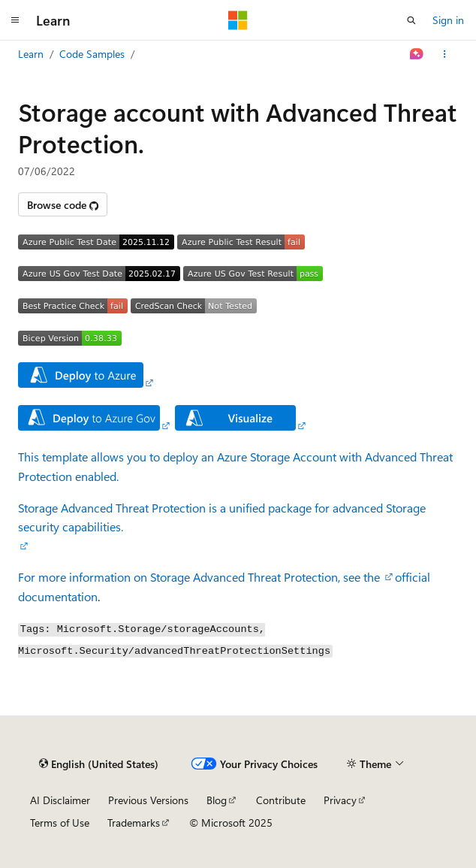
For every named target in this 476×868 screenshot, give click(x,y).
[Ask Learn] (417, 54)
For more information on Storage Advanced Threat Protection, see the (200, 577)
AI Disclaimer (60, 800)
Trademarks (134, 823)
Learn (31, 54)
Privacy (340, 800)
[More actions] (445, 54)
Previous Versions (148, 800)
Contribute (281, 800)
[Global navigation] (15, 20)
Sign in (448, 20)
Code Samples (92, 54)
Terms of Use (60, 823)
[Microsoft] (238, 20)
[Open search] (411, 20)
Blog (217, 800)
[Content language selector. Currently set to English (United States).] (99, 764)
